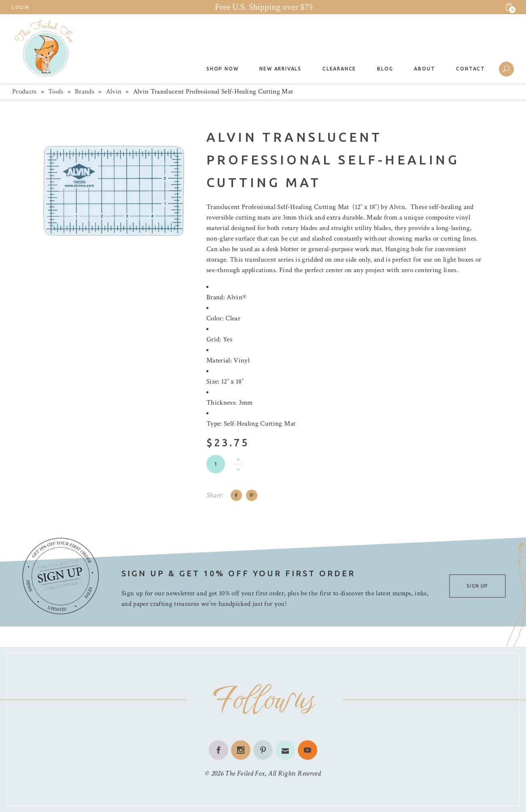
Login (21, 7)
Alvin (114, 92)
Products (24, 92)
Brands (85, 92)
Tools (56, 92)
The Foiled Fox (245, 773)
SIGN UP (477, 586)
